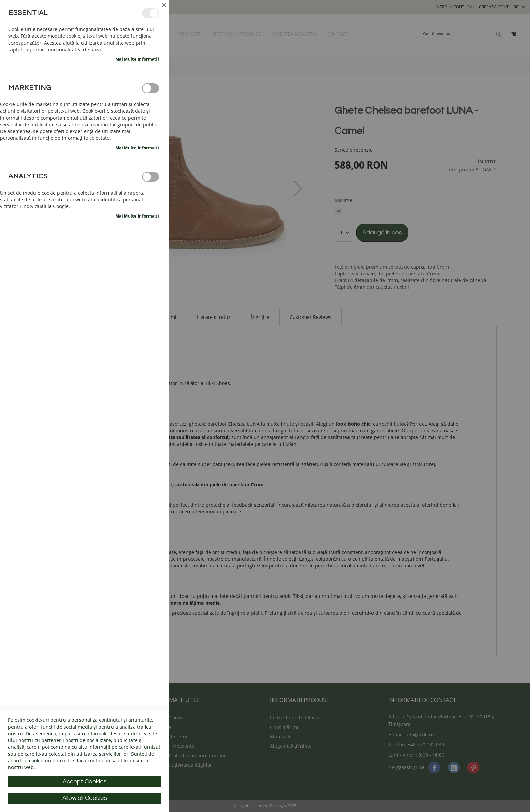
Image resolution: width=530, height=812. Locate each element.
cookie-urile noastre (52, 760)
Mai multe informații (137, 59)
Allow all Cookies (85, 798)
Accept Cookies (85, 781)
